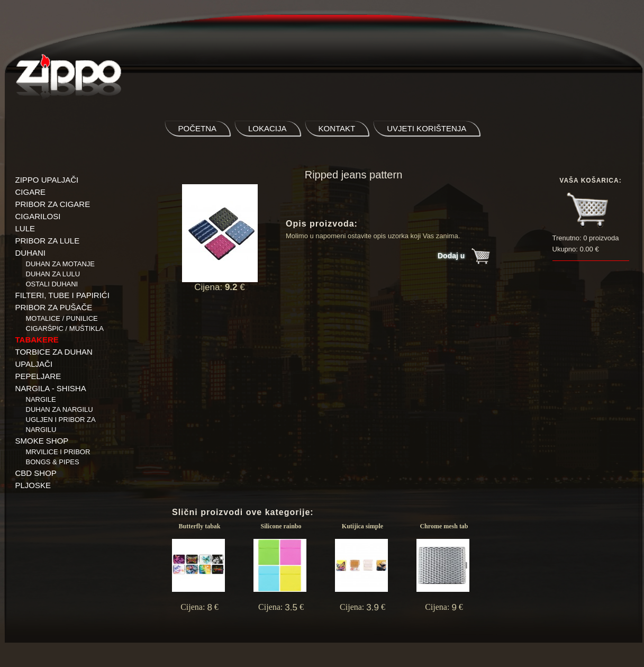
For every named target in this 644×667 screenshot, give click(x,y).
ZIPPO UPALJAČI (47, 180)
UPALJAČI (34, 364)
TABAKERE (37, 340)
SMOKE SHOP (42, 441)
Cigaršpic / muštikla (65, 328)
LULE (25, 228)
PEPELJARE (38, 376)
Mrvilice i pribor (58, 452)
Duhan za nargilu (60, 409)
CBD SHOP (36, 473)
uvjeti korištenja (427, 128)
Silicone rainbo (281, 526)
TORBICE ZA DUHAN (54, 352)
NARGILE (41, 399)
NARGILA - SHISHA (51, 388)
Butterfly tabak (200, 526)
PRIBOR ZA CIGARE (53, 204)
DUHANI (31, 253)
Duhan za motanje (61, 264)
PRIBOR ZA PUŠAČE (54, 307)
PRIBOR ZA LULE (48, 241)
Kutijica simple (362, 526)
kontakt (337, 128)
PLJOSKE (33, 485)
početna (198, 128)
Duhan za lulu (53, 274)
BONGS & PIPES (53, 462)
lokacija (267, 128)
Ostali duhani (52, 284)
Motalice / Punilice (62, 318)
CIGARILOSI (38, 216)
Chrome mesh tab (444, 526)
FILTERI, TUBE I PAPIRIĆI (62, 295)
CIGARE (31, 192)
